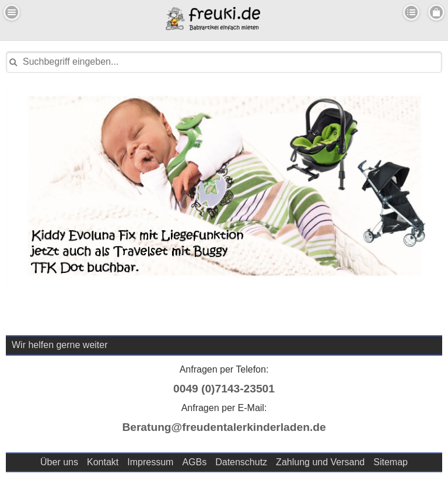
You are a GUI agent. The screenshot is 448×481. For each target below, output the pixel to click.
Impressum (150, 462)
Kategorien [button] (411, 12)
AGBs (194, 462)
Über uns (59, 462)
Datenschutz (241, 462)
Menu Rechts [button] (436, 12)
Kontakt (103, 462)
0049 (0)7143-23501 (224, 389)
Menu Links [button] (12, 12)
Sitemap (391, 462)
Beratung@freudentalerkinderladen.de (224, 427)
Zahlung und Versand (320, 462)
